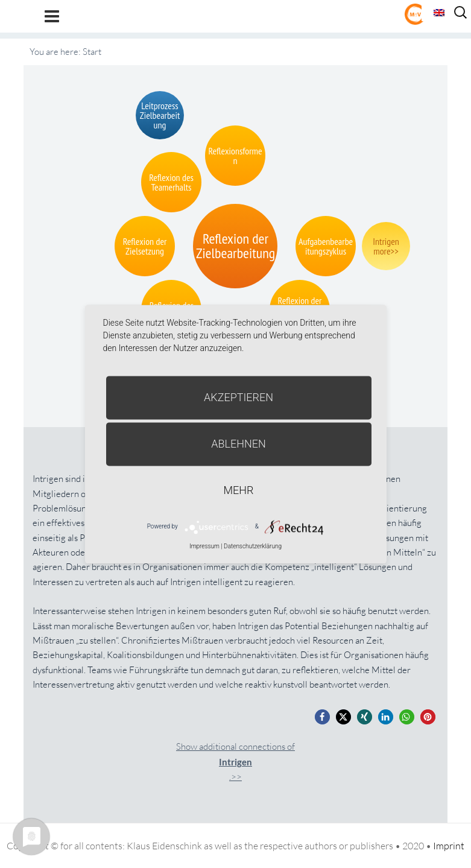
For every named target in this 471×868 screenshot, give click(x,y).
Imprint (449, 846)
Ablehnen (239, 444)
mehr (239, 490)
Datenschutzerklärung (253, 546)
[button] (322, 717)
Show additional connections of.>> (235, 762)
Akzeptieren (239, 397)
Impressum (204, 546)
